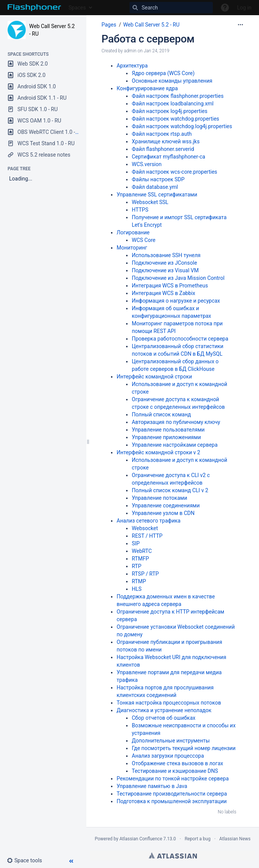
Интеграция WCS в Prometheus (170, 286)
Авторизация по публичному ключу (176, 422)
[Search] (171, 8)
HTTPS (140, 210)
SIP (136, 543)
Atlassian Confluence (141, 839)
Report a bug (198, 839)
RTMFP (140, 559)
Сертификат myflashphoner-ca (169, 157)
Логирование (133, 232)
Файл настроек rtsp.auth (162, 134)
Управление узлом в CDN (163, 513)
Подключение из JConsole (164, 263)
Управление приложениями (166, 437)
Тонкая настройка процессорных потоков (169, 703)
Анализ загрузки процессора (168, 756)
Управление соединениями (166, 505)
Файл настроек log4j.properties (170, 111)
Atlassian (173, 855)
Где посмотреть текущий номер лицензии (184, 748)
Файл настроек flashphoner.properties (178, 96)
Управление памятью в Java (152, 786)
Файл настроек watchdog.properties (176, 119)
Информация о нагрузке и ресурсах (176, 301)
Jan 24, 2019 (156, 51)
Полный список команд (161, 414)
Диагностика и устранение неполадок (164, 710)
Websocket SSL (150, 202)
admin (130, 51)
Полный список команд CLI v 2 (170, 490)
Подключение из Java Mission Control (178, 278)
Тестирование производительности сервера (172, 794)
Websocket (145, 528)
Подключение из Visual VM (165, 270)
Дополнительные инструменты (171, 741)
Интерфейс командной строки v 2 (158, 452)
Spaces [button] (77, 8)
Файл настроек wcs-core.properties (175, 172)
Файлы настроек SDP (158, 179)
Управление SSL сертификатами (157, 195)
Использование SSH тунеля (166, 255)
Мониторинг (132, 248)
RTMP (139, 581)
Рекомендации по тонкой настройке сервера (173, 779)
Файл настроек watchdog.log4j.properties (182, 126)
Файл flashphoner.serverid (163, 149)
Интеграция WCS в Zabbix (163, 293)
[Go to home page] (34, 8)
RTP (137, 566)
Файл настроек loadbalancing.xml (173, 104)
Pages (109, 25)
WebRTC (142, 551)
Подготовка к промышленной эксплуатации (172, 801)
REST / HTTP (147, 536)
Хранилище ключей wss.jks (166, 141)
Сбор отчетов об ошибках (164, 718)
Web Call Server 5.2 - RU (151, 25)
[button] (27, 860)
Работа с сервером (148, 39)
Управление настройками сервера (175, 445)
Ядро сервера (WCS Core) (163, 73)
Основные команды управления (172, 81)
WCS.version (147, 164)
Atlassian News (235, 839)
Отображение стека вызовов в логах (177, 763)
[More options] (240, 25)
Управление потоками (159, 498)
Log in (244, 8)
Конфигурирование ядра (147, 88)
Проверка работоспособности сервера (180, 339)
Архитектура (132, 66)
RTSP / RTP (145, 574)
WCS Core (144, 240)
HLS (137, 589)
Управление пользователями (168, 430)
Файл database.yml (155, 187)
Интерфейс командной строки (154, 377)
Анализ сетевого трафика (149, 521)
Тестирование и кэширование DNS (175, 771)
